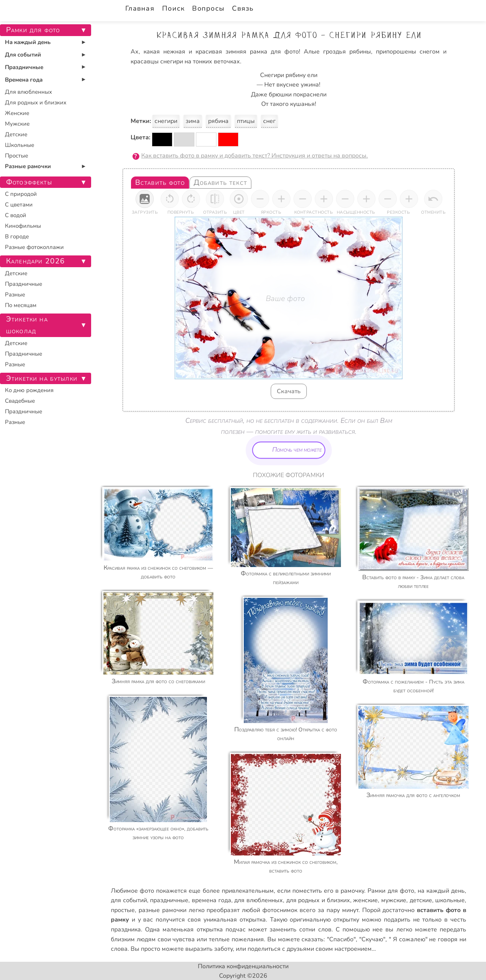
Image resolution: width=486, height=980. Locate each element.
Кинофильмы (23, 226)
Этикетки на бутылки (42, 378)
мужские (394, 900)
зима (193, 121)
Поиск (173, 8)
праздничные (169, 900)
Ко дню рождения (29, 390)
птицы (246, 121)
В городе (17, 236)
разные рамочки (163, 910)
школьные (450, 900)
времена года (211, 900)
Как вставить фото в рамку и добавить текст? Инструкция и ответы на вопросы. (255, 156)
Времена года (24, 80)
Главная (140, 8)
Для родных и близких (36, 102)
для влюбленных (259, 900)
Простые (17, 156)
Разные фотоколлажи (34, 247)
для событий (129, 900)
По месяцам (21, 305)
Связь (243, 8)
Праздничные (24, 67)
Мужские (17, 124)
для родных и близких (318, 900)
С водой (16, 215)
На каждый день (28, 42)
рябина (218, 121)
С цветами (19, 205)
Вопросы (208, 8)
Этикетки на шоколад (27, 325)
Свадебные (20, 401)
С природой (21, 194)
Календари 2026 (36, 261)
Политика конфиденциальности (243, 966)
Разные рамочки (28, 166)
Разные (15, 295)
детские (421, 900)
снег (269, 121)
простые (123, 910)
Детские (16, 134)
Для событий (23, 55)
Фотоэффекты (29, 182)
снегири (166, 121)
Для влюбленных (28, 92)
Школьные (20, 145)
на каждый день (441, 891)
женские (365, 900)
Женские (17, 113)
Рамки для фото (391, 891)
